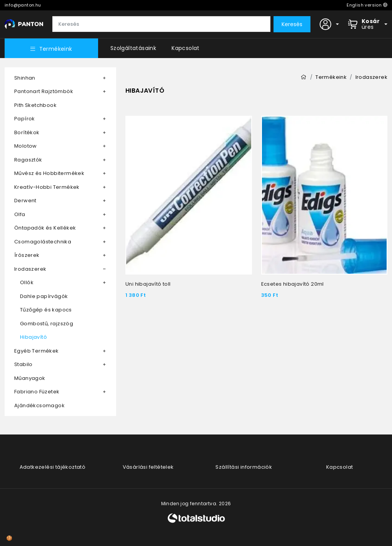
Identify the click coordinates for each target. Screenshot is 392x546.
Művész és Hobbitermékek (49, 173)
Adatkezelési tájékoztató (53, 467)
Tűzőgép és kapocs (46, 310)
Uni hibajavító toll (148, 284)
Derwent (25, 201)
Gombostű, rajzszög (47, 324)
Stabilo (23, 364)
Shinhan (25, 78)
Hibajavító (33, 337)
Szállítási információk (244, 467)
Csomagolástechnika (43, 242)
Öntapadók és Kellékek (45, 228)
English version (367, 5)
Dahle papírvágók (44, 296)
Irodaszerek (30, 269)
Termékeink (51, 49)
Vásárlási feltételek (148, 467)
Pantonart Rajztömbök (44, 91)
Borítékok (27, 132)
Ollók (27, 282)
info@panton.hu (23, 5)
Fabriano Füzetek (37, 392)
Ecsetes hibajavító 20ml (293, 284)
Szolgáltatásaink (133, 48)
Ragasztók (28, 160)
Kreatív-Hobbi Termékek (47, 187)
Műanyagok (30, 378)
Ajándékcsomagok (39, 405)
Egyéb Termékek (37, 351)
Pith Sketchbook (35, 105)
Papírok (25, 119)
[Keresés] (161, 24)
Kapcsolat (186, 48)
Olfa (20, 214)
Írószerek (27, 255)
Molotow (26, 146)
